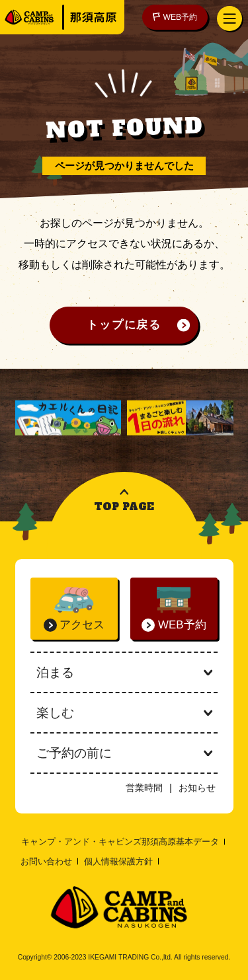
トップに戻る (124, 325)
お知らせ (197, 788)
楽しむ (124, 713)
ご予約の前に (124, 753)
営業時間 (144, 788)
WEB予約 (175, 17)
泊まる (124, 672)
